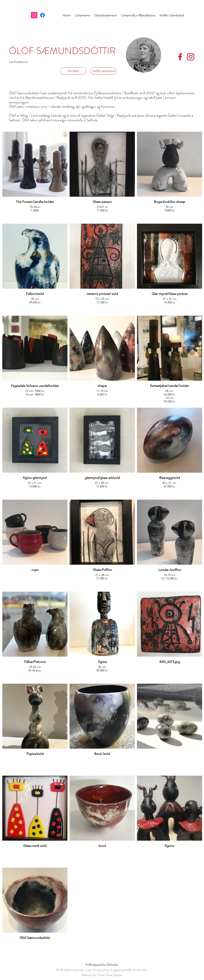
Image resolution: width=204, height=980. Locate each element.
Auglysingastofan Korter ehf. (129, 970)
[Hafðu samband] (103, 71)
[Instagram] (34, 15)
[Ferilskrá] (73, 71)
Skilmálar (113, 965)
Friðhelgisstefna (96, 965)
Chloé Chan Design (110, 975)
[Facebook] (42, 15)
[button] (83, 15)
